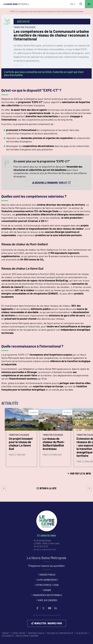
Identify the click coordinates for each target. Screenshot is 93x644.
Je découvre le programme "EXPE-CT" (50, 183)
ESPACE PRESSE (19, 633)
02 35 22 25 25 (42, 546)
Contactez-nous (48, 536)
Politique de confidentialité (60, 633)
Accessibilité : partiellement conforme (20, 636)
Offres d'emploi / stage (47, 585)
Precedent (4, 488)
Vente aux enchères (47, 600)
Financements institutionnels (47, 595)
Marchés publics (47, 575)
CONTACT (6, 633)
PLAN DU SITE (82, 633)
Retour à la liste (48, 488)
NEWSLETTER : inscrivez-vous (48, 623)
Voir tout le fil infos (81, 474)
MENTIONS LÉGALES (36, 633)
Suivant (89, 488)
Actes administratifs (48, 580)
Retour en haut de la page (87, 502)
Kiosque (47, 590)
